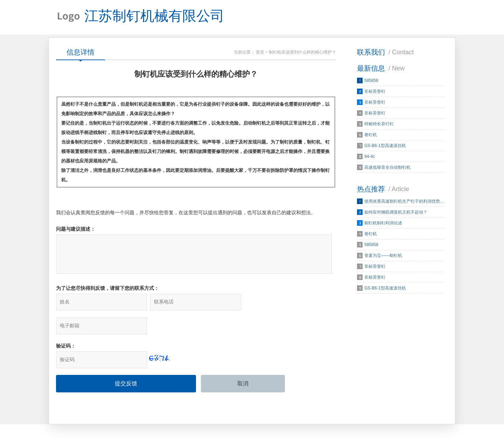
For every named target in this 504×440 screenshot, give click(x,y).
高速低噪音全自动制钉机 (387, 168)
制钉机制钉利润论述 (383, 223)
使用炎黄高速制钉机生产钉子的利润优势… (404, 202)
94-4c (370, 157)
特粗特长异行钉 (379, 124)
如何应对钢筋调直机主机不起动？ (396, 212)
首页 (260, 53)
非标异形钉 (375, 92)
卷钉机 (371, 135)
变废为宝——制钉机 (383, 256)
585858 (371, 81)
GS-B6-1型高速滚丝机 (385, 146)
